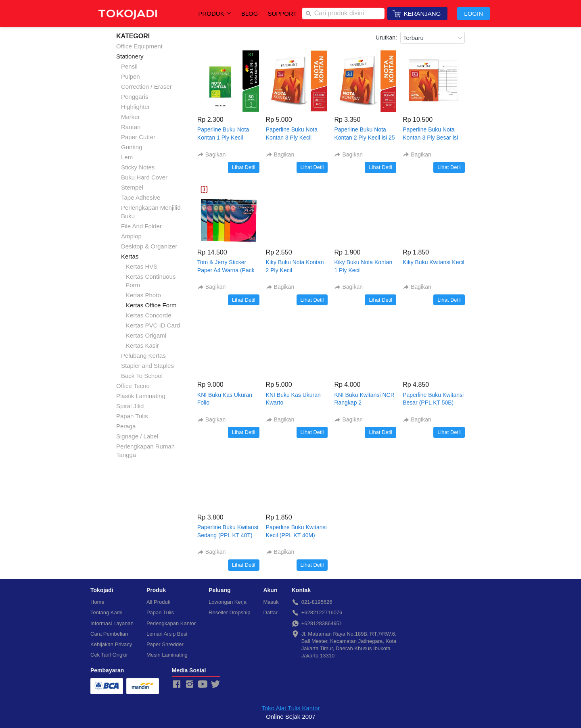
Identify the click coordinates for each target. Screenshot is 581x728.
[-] (177, 684)
